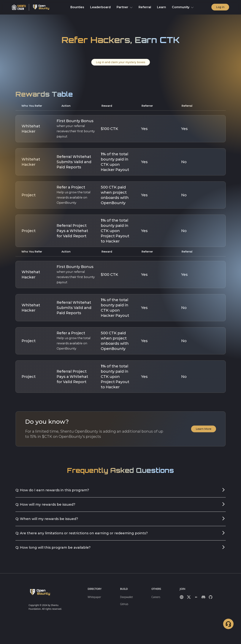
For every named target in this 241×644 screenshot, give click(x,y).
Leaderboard (100, 7)
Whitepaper (94, 597)
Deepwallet (126, 597)
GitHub (124, 604)
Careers (156, 597)
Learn (161, 7)
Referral (145, 7)
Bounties (77, 7)
